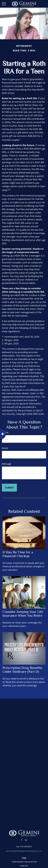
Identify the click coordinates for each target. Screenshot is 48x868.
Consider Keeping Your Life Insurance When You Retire (23, 614)
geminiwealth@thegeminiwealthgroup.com (24, 851)
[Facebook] (22, 840)
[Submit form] (9, 488)
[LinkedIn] (26, 840)
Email (5, 448)
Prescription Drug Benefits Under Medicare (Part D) (22, 670)
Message (7, 464)
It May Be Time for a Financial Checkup (18, 554)
